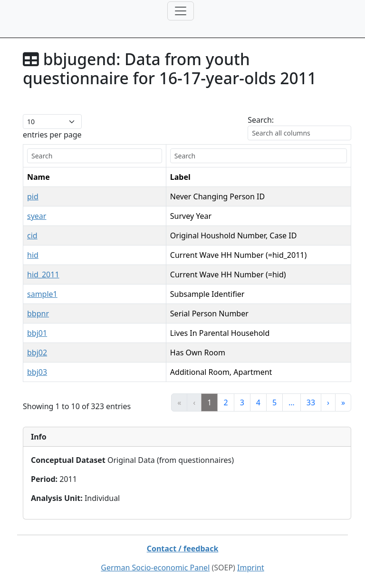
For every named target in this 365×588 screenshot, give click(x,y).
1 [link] (209, 402)
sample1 (42, 294)
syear (37, 216)
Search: (261, 120)
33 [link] (311, 402)
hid (33, 255)
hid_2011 (43, 274)
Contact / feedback (183, 549)
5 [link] (274, 402)
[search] (95, 156)
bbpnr (38, 314)
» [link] (343, 402)
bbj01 (37, 333)
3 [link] (242, 402)
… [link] (292, 402)
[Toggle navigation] (181, 11)
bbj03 (37, 372)
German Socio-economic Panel (155, 568)
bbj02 (37, 353)
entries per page (52, 135)
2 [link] (226, 402)
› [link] (328, 402)
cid (32, 235)
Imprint (251, 568)
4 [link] (258, 402)
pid (33, 196)
